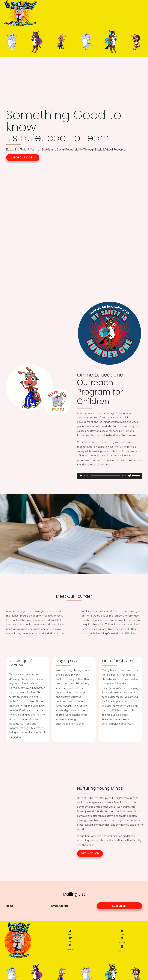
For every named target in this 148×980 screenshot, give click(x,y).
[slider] (105, 479)
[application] (109, 479)
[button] (23, 161)
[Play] (81, 479)
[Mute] (130, 479)
